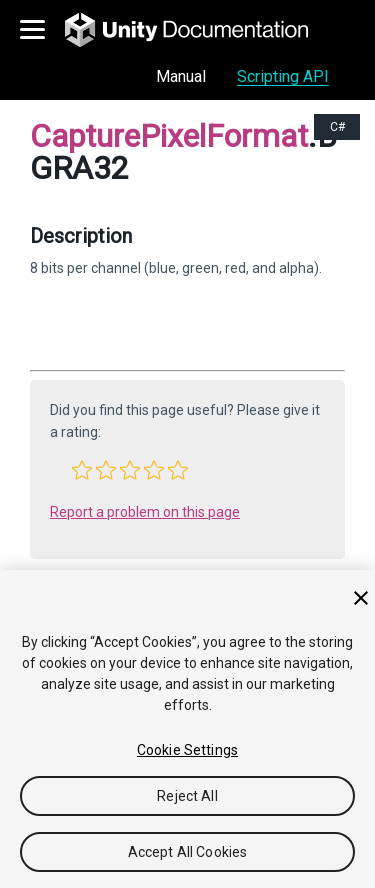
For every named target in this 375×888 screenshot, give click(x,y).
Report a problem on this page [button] (145, 512)
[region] (187, 729)
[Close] (361, 598)
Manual (181, 76)
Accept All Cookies (188, 852)
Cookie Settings (187, 750)
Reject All (187, 796)
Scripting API (283, 76)
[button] (82, 470)
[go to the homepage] (200, 30)
